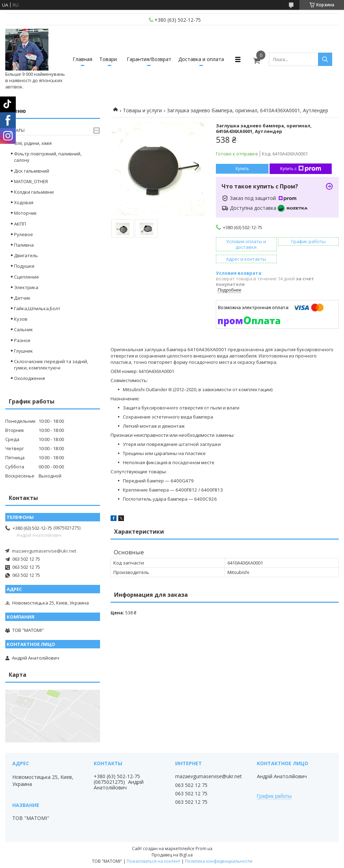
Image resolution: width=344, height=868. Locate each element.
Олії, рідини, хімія (33, 143)
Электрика (26, 287)
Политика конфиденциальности (219, 861)
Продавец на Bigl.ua (172, 855)
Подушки (24, 266)
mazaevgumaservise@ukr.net (44, 551)
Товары (16, 130)
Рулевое (24, 234)
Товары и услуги (142, 110)
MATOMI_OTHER (31, 181)
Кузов (21, 319)
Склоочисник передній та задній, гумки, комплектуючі (51, 365)
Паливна (24, 245)
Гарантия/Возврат (149, 59)
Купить (242, 169)
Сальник (24, 329)
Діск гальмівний (32, 171)
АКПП (20, 224)
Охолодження (29, 378)
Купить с (301, 169)
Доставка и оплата (201, 59)
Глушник (24, 351)
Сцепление (27, 277)
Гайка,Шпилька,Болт (37, 308)
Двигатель (26, 255)
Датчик (22, 298)
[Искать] (325, 59)
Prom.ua (204, 849)
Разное (22, 340)
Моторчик (25, 213)
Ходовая (24, 202)
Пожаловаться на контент (154, 861)
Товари (108, 59)
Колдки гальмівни (34, 192)
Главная (82, 59)
